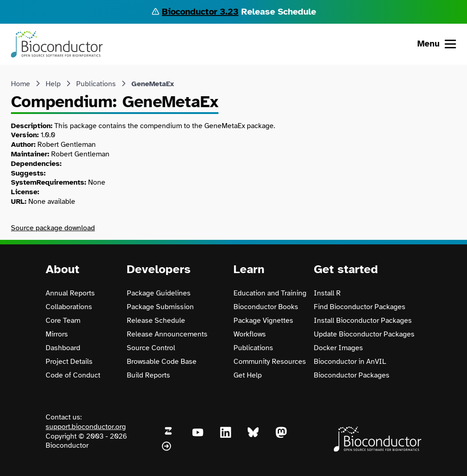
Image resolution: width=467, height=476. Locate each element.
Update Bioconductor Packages (364, 334)
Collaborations (69, 307)
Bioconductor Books (266, 307)
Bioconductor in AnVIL (350, 362)
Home (21, 84)
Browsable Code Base (162, 362)
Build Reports (148, 375)
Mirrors (57, 334)
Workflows (250, 334)
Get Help (248, 375)
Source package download (53, 228)
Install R (327, 293)
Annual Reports (70, 293)
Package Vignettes (263, 321)
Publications (96, 84)
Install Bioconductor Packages (363, 321)
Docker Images (338, 348)
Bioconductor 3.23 (200, 12)
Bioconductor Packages (352, 375)
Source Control (151, 348)
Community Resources (270, 362)
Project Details (69, 362)
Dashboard (63, 348)
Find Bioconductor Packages (360, 307)
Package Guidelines (159, 293)
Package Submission (160, 307)
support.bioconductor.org (86, 427)
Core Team (63, 321)
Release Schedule (156, 321)
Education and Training (270, 293)
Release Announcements (167, 334)
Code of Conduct (73, 375)
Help (53, 84)
